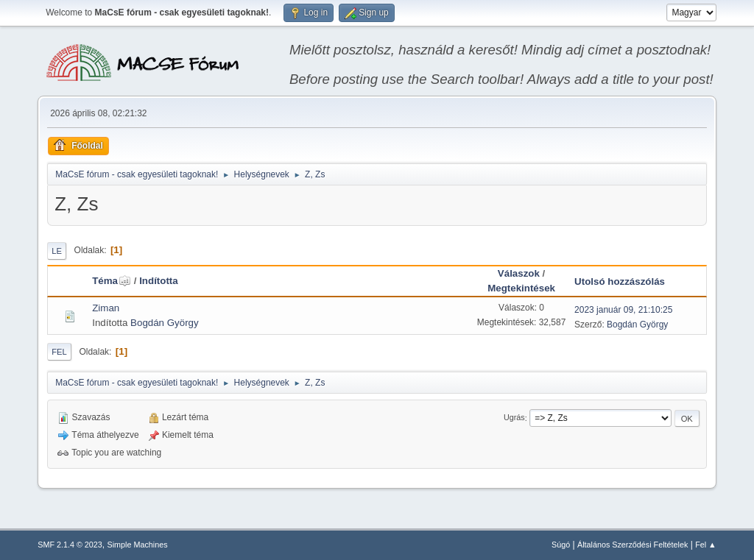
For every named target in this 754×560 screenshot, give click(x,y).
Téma (112, 281)
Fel (59, 352)
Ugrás (514, 418)
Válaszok (519, 273)
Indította (159, 281)
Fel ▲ (706, 545)
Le (57, 251)
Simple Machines (138, 545)
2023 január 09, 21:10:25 (623, 310)
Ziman (106, 308)
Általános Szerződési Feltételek (633, 545)
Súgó (561, 545)
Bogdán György (165, 323)
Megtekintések (521, 288)
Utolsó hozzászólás (620, 281)
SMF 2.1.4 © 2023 (70, 545)
